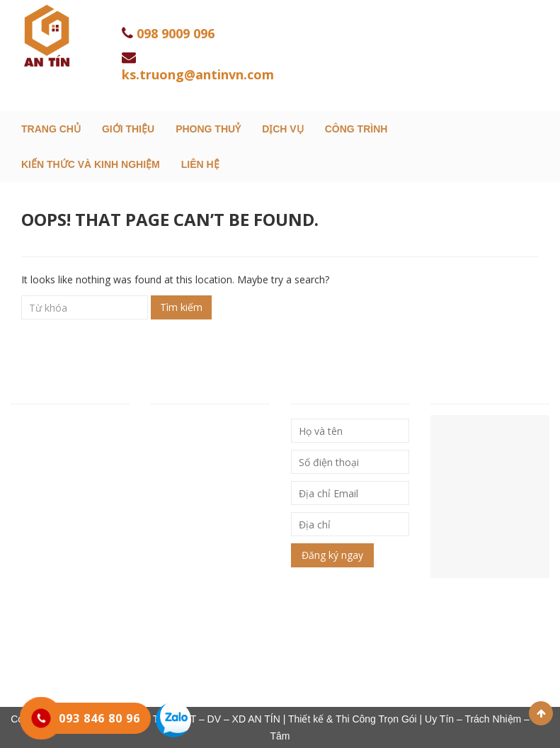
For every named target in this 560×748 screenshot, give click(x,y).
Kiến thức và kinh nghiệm (91, 164)
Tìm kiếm (181, 307)
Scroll (541, 713)
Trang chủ (51, 129)
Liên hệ (200, 164)
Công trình (356, 129)
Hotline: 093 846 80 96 (66, 519)
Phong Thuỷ (208, 129)
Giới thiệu (128, 129)
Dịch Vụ (283, 129)
